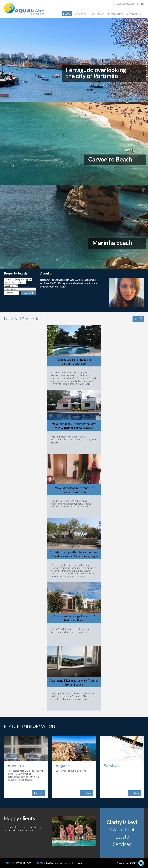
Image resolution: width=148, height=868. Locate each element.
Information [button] (116, 14)
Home (67, 14)
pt (139, 4)
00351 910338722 (123, 4)
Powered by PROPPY (127, 863)
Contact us (134, 14)
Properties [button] (97, 14)
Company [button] (81, 14)
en (143, 4)
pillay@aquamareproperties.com (63, 863)
